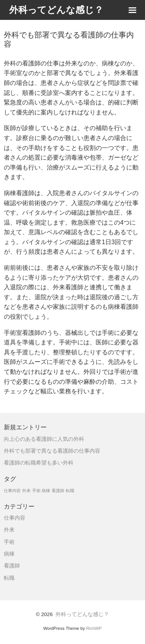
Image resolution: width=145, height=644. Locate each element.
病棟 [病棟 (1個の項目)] (46, 491)
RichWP (94, 628)
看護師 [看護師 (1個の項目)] (58, 491)
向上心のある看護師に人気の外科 (44, 439)
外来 (9, 530)
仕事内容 (15, 518)
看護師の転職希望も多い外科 (39, 463)
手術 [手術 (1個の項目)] (36, 491)
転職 (9, 578)
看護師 (12, 566)
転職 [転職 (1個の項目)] (70, 491)
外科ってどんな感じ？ (82, 614)
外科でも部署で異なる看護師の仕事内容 (52, 451)
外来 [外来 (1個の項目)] (26, 491)
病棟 (9, 554)
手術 (9, 542)
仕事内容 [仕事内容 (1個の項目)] (12, 491)
